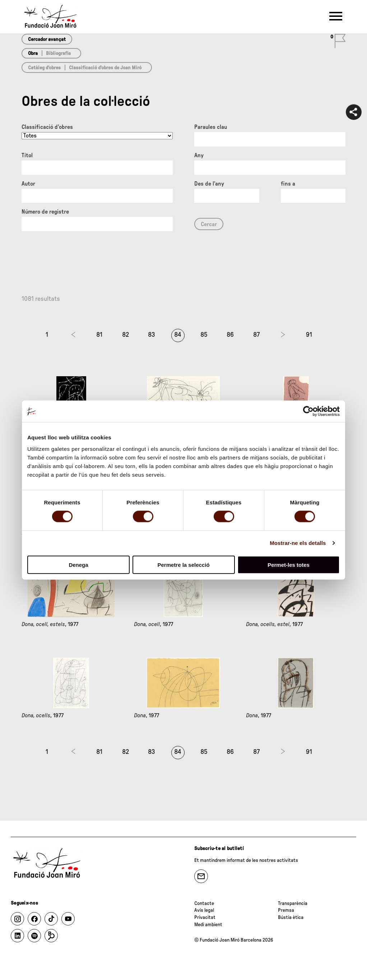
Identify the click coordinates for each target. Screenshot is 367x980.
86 (230, 335)
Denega (78, 564)
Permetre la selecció (183, 564)
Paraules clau (211, 127)
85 (204, 335)
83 (152, 335)
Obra (33, 53)
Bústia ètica (291, 918)
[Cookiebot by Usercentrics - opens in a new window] (308, 411)
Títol (27, 155)
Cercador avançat (47, 39)
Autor (28, 184)
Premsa (286, 910)
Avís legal (204, 910)
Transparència (293, 904)
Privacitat (205, 918)
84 (178, 335)
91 (309, 335)
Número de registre (45, 212)
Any (199, 155)
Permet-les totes (289, 564)
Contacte (204, 904)
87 (256, 335)
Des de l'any (209, 184)
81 (99, 335)
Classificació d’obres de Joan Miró (105, 68)
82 (126, 335)
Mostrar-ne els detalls (298, 543)
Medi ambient (208, 925)
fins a (288, 184)
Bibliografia (58, 53)
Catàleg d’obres (44, 68)
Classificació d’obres (47, 127)
